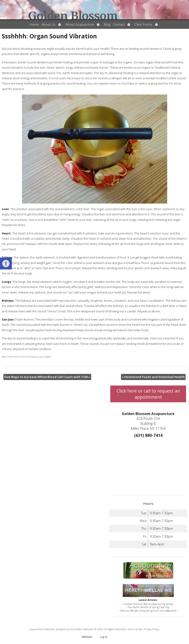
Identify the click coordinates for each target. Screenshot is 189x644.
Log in (104, 637)
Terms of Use (135, 629)
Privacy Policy (151, 629)
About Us (48, 24)
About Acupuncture (80, 24)
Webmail (87, 637)
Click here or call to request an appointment (148, 394)
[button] (6, 264)
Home (34, 24)
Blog (107, 24)
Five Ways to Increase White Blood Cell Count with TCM (47, 377)
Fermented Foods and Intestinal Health (153, 377)
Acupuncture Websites (42, 629)
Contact (119, 24)
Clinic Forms (143, 24)
